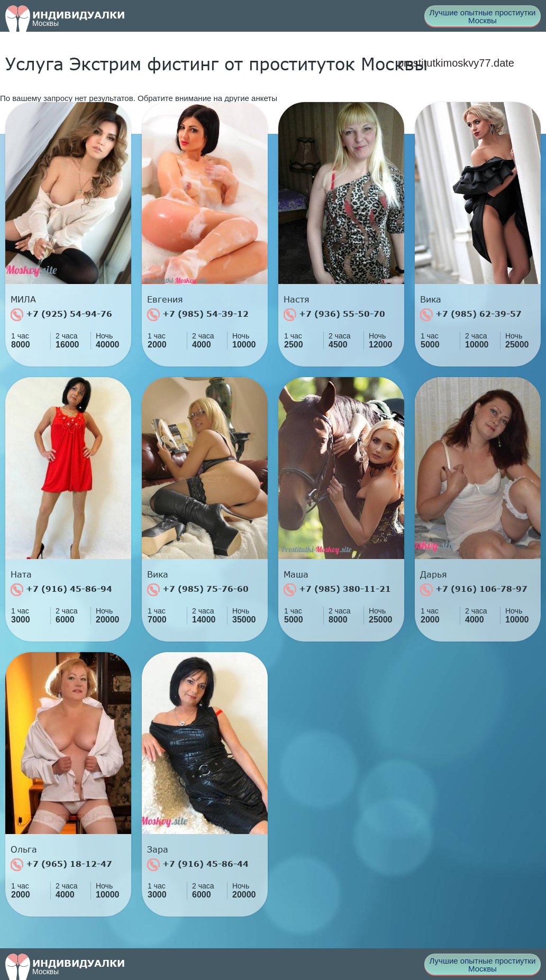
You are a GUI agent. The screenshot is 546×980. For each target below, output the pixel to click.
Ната (21, 574)
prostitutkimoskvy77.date (456, 63)
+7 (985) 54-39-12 (198, 315)
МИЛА (23, 299)
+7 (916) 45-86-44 (198, 865)
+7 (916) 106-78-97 (474, 590)
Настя (297, 299)
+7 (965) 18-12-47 (61, 865)
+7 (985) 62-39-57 (471, 315)
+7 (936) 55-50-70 (334, 315)
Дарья (434, 574)
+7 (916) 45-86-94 (61, 590)
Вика (431, 299)
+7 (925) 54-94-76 (61, 315)
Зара (158, 849)
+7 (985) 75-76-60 (198, 590)
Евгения (165, 299)
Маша (296, 574)
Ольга (24, 849)
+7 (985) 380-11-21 (337, 590)
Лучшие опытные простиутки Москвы (483, 16)
